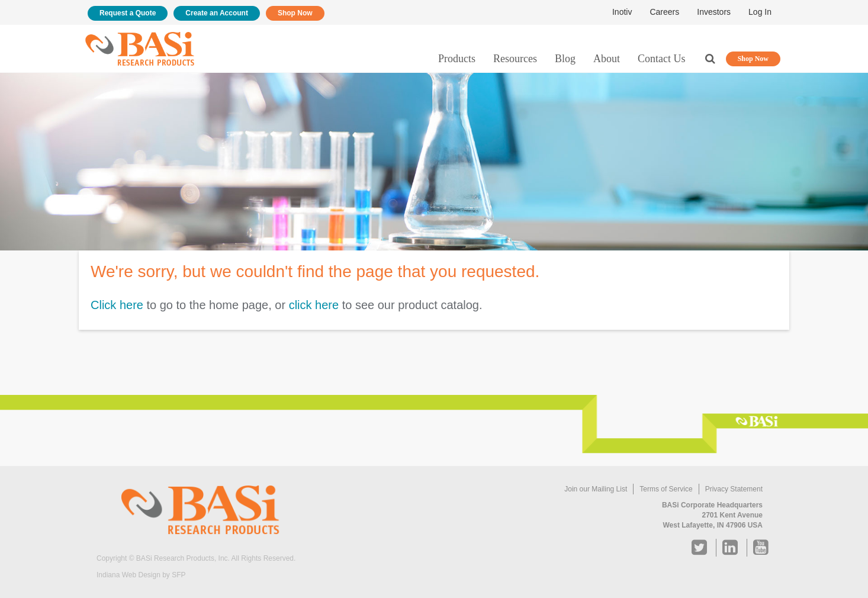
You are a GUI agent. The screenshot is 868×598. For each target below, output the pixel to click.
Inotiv (622, 12)
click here (314, 305)
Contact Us (662, 59)
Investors (714, 12)
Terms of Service (666, 489)
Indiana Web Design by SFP (141, 575)
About (607, 59)
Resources (515, 59)
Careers (664, 12)
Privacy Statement (734, 489)
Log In (760, 12)
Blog (565, 59)
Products (457, 59)
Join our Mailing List (596, 489)
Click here (117, 305)
